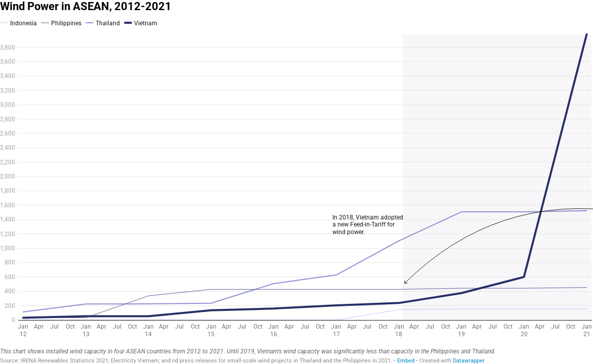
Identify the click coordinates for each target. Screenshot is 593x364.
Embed (406, 361)
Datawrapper (469, 361)
